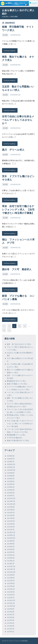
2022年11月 (11, 569)
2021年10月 (11, 606)
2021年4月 (11, 623)
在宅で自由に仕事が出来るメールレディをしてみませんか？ (18, 120)
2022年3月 (11, 592)
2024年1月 (11, 529)
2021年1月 (10, 632)
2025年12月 (11, 464)
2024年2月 (11, 527)
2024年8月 (11, 510)
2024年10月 (11, 504)
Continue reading (9, 51)
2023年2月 (11, 561)
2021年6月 (11, 617)
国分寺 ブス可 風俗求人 (17, 269)
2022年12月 (11, 566)
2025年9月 (11, 473)
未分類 (5, 35)
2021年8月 (11, 612)
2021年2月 (11, 629)
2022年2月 (11, 595)
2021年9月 (11, 609)
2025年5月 (11, 484)
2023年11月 (11, 535)
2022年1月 (11, 598)
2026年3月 (11, 456)
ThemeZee (24, 641)
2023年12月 (11, 532)
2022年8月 (11, 578)
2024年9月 (11, 507)
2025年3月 (11, 490)
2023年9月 (11, 541)
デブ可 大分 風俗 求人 (15, 438)
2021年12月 (11, 600)
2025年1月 (11, 495)
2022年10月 (11, 572)
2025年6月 (11, 481)
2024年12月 (11, 498)
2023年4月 (11, 555)
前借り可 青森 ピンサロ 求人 (17, 384)
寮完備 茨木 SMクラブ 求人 (16, 381)
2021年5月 (11, 620)
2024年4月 (11, 521)
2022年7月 (11, 581)
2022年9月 (11, 575)
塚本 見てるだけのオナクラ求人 (19, 344)
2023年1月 (11, 563)
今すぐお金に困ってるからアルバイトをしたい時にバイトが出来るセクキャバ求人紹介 (20, 423)
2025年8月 (11, 476)
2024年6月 (11, 515)
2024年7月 (11, 512)
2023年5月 (11, 552)
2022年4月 (11, 589)
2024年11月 (11, 501)
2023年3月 (11, 558)
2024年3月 (11, 524)
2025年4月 (11, 487)
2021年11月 (11, 603)
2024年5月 (11, 518)
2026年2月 (11, 459)
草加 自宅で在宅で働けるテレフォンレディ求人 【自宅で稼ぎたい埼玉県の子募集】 (18, 209)
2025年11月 (11, 467)
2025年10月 (11, 470)
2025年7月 (11, 478)
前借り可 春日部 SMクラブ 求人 (18, 440)
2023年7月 (11, 546)
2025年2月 (11, 493)
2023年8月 (11, 544)
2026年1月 (11, 461)
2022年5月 (11, 586)
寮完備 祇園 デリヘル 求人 (16, 435)
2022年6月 (11, 583)
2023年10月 (11, 538)
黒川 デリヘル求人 (13, 150)
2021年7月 (11, 615)
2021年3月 (11, 626)
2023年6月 (11, 549)
